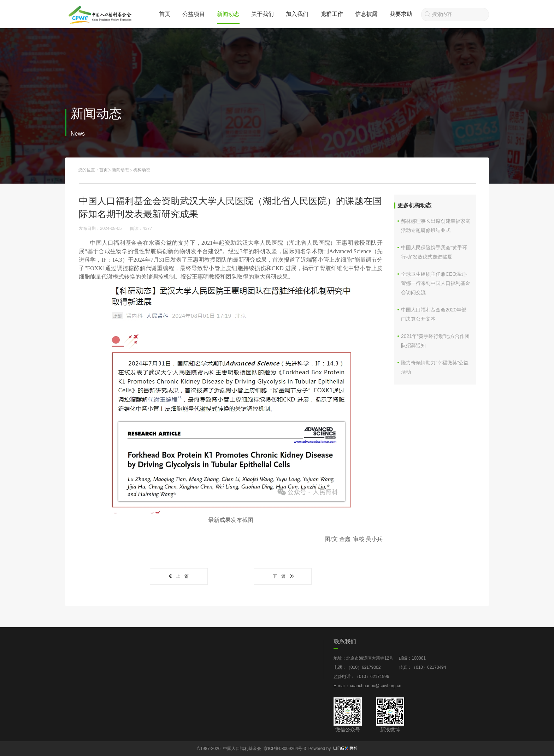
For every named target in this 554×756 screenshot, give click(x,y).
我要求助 (401, 14)
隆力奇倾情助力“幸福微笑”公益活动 (435, 367)
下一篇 (283, 576)
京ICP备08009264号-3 (285, 749)
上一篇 (179, 576)
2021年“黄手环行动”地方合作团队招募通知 (435, 341)
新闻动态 (228, 14)
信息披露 (366, 14)
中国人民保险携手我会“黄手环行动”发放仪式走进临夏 (434, 252)
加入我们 (297, 14)
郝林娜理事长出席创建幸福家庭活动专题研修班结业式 (436, 226)
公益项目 (194, 14)
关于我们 (263, 14)
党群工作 (332, 14)
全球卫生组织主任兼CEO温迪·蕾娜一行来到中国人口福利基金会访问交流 (436, 283)
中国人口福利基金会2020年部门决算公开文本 (434, 314)
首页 (165, 14)
